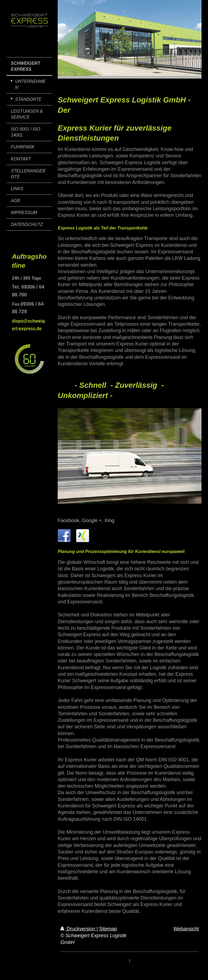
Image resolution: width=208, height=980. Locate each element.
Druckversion (78, 929)
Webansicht (186, 929)
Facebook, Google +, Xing (86, 520)
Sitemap (108, 929)
